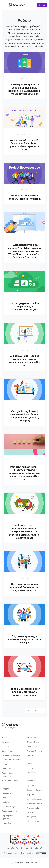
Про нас (31, 786)
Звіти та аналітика (10, 780)
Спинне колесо (8, 769)
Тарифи (31, 763)
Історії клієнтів (8, 823)
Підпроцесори (33, 821)
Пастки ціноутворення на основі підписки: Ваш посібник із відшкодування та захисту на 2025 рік (25, 89)
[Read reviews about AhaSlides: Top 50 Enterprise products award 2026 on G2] (34, 840)
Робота (25, 79)
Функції (5, 737)
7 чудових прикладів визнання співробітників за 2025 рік (24, 639)
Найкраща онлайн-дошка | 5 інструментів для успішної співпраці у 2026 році (25, 360)
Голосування (8, 746)
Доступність (32, 817)
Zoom (30, 755)
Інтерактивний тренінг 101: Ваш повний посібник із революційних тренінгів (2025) (25, 145)
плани (30, 768)
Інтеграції (31, 737)
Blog (4, 798)
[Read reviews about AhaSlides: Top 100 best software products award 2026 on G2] (15, 840)
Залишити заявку (35, 790)
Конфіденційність (35, 803)
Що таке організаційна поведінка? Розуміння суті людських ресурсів (24, 587)
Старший (35, 711)
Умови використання (36, 799)
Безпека (31, 812)
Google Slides (33, 742)
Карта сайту (27, 853)
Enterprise (32, 773)
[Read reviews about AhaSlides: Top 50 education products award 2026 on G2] (24, 840)
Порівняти (6, 793)
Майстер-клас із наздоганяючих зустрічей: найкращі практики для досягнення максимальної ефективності (25, 532)
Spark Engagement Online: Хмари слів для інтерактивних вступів (25, 306)
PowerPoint (32, 746)
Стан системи (11, 853)
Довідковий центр (10, 811)
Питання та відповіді (11, 755)
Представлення (24, 134)
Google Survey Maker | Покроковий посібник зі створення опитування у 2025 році (24, 416)
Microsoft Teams (35, 751)
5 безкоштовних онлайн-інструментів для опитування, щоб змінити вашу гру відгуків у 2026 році (24, 473)
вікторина (6, 742)
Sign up (42, 5)
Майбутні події (8, 807)
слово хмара (8, 751)
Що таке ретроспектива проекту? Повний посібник (24, 197)
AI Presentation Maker (11, 760)
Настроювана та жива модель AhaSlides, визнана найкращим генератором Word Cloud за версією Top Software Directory (24, 251)
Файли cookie (34, 808)
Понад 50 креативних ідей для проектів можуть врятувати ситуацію (24, 692)
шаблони (6, 802)
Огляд (5, 764)
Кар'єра (31, 794)
